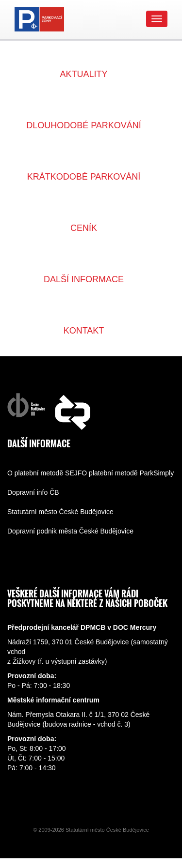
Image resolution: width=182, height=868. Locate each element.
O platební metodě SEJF (44, 473)
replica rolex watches (95, 863)
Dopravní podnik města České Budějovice (70, 531)
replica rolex (147, 863)
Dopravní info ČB (33, 492)
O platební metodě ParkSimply (128, 473)
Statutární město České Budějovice (60, 512)
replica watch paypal (31, 863)
